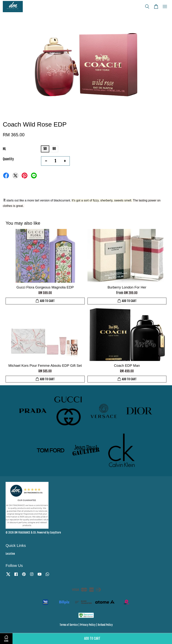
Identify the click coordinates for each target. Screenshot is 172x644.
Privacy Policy (88, 625)
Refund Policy (105, 625)
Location (10, 554)
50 (45, 149)
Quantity (8, 159)
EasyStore (55, 533)
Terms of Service (69, 625)
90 (54, 149)
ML (4, 149)
